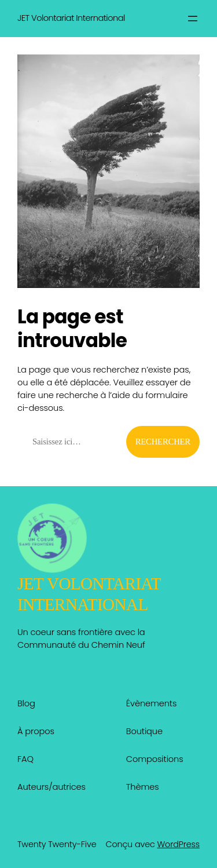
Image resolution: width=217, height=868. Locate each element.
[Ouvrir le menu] (193, 19)
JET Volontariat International (71, 18)
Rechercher (163, 442)
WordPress (178, 844)
